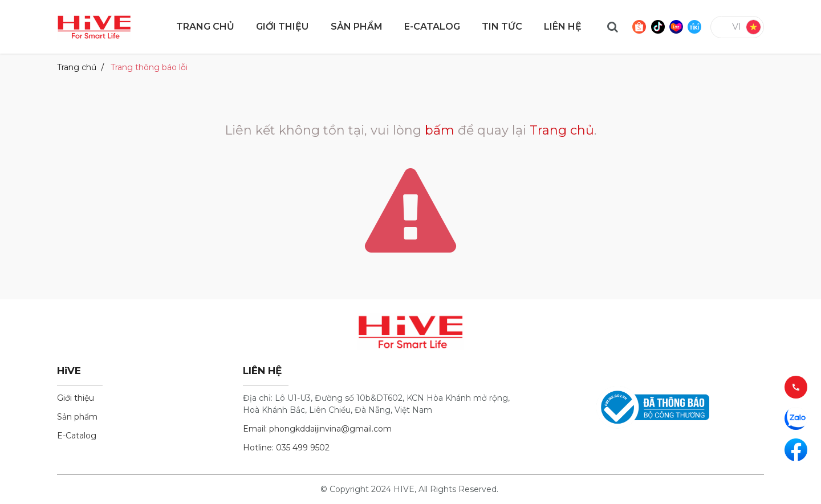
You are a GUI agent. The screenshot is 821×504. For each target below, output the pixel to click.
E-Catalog (77, 436)
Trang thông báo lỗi (149, 67)
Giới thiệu (76, 398)
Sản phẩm (77, 417)
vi (737, 27)
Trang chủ (77, 67)
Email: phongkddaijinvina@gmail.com (317, 429)
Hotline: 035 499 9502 (286, 448)
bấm (440, 130)
